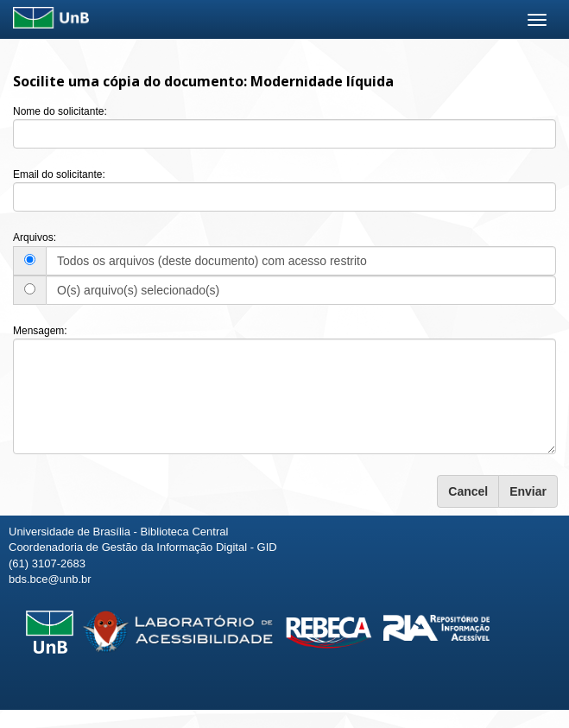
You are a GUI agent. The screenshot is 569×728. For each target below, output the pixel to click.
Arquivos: (35, 237)
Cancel (468, 491)
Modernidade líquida (322, 81)
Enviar (528, 491)
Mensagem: (40, 331)
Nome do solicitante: (60, 111)
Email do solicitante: (59, 174)
